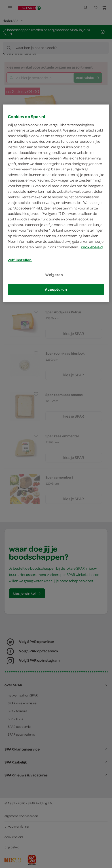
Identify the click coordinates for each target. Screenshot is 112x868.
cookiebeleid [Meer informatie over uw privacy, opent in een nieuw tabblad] (92, 247)
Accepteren (56, 289)
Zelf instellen (20, 260)
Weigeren (54, 275)
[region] (56, 203)
